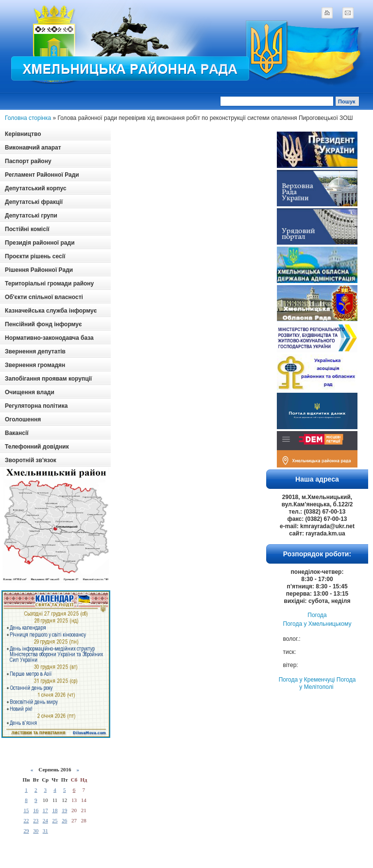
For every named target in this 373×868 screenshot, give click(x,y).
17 (45, 810)
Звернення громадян (35, 365)
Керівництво (23, 134)
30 (36, 831)
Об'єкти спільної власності (44, 297)
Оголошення (23, 419)
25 (55, 820)
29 (26, 831)
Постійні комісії (27, 229)
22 (26, 820)
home (327, 13)
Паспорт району (28, 161)
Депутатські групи (31, 216)
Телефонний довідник (37, 447)
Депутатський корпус (36, 188)
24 (45, 820)
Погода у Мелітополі (327, 683)
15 (26, 810)
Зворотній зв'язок (31, 460)
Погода (317, 615)
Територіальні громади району (49, 284)
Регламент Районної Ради (42, 175)
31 (45, 831)
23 (36, 820)
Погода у (317, 624)
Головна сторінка (28, 118)
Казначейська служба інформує (51, 311)
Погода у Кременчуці (307, 680)
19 (64, 810)
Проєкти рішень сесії (35, 256)
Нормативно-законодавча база (49, 338)
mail (348, 13)
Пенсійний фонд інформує (43, 324)
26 (64, 820)
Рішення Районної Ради (39, 270)
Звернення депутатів (35, 351)
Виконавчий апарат (33, 148)
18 (55, 810)
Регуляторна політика (36, 406)
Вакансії (17, 433)
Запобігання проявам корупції (48, 379)
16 (36, 810)
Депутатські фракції (34, 202)
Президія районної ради (40, 243)
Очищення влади (30, 392)
